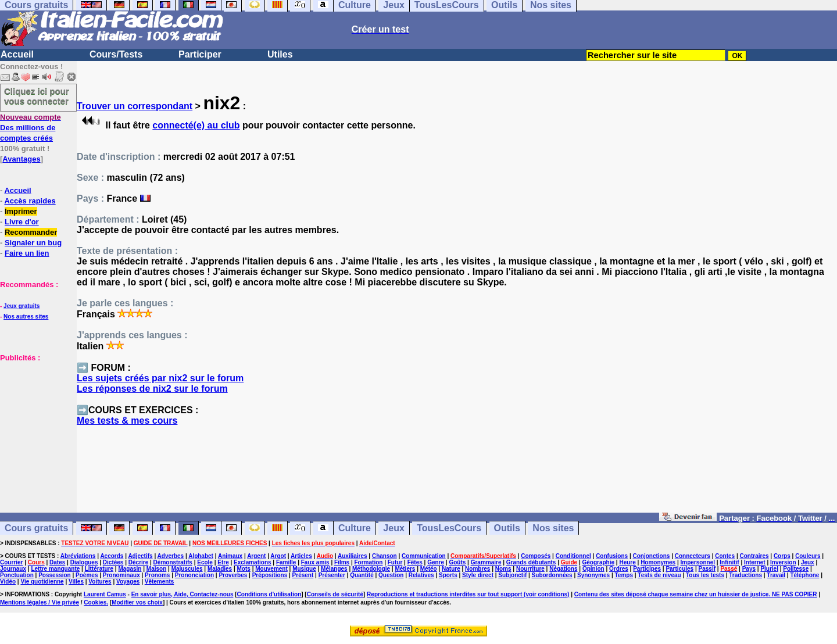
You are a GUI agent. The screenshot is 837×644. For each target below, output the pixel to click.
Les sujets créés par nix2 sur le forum (160, 378)
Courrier (11, 562)
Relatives (421, 575)
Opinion (593, 569)
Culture (355, 528)
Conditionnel (573, 556)
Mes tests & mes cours (127, 421)
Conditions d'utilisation (269, 594)
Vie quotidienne (42, 582)
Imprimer (21, 211)
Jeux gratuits (22, 306)
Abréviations (78, 556)
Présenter (332, 575)
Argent (256, 556)
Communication (424, 556)
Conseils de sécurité (335, 594)
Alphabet (201, 556)
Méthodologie (371, 569)
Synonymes (593, 575)
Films (342, 562)
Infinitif (729, 562)
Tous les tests (705, 575)
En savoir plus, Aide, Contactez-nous (183, 594)
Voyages (128, 582)
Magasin (130, 569)
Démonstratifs (173, 562)
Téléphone (804, 575)
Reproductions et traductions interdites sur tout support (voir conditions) (468, 594)
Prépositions (270, 575)
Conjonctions (652, 556)
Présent (303, 575)
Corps (782, 556)
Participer (200, 54)
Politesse (796, 569)
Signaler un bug (33, 243)
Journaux (13, 569)
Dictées (113, 562)
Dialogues (84, 562)
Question (391, 575)
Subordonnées (552, 575)
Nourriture (530, 569)
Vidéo (8, 582)
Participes (647, 569)
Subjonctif (512, 575)
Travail (776, 575)
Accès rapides (30, 201)
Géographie (598, 562)
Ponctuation (17, 575)
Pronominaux (121, 575)
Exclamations (252, 562)
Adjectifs (140, 556)
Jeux (394, 528)
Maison (156, 569)
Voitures (100, 582)
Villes (76, 582)
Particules (679, 569)
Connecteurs (693, 556)
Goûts (457, 562)
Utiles (280, 54)
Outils (507, 528)
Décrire (138, 562)
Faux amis (315, 562)
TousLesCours (449, 528)
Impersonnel (698, 562)
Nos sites (553, 528)
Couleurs (808, 556)
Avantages (21, 159)
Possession (55, 575)
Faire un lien (27, 253)
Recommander (31, 232)
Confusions (612, 556)
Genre (436, 562)
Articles (301, 556)
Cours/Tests (116, 54)
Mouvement (271, 569)
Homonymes (658, 562)
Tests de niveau (659, 575)
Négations (563, 569)
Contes (725, 556)
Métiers (405, 569)
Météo (429, 569)
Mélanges (334, 569)
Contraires (754, 556)
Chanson (384, 556)
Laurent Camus (105, 594)
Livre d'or (22, 222)
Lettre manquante (55, 569)
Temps (624, 575)
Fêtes (415, 562)
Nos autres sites (26, 316)
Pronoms (157, 575)
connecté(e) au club (196, 125)
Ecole (205, 562)
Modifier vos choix (137, 602)
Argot (278, 556)
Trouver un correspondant (135, 106)
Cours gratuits (36, 528)
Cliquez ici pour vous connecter (37, 96)
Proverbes (233, 575)
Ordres (619, 569)
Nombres (477, 569)
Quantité (362, 575)
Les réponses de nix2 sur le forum (152, 389)
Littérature (99, 569)
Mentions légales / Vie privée (40, 602)
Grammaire (486, 562)
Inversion (783, 562)
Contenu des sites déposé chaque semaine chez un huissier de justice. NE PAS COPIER (696, 594)
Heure (627, 562)
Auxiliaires (353, 556)
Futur (395, 562)
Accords (112, 556)
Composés (536, 556)
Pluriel (769, 569)
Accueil (17, 54)
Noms (503, 569)
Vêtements (160, 582)
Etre (223, 562)
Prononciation (194, 575)
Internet (755, 562)
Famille (286, 562)
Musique (304, 569)
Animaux (230, 556)
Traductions (745, 575)
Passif (707, 569)
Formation (369, 562)
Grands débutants (531, 562)
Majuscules (187, 569)
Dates (57, 562)
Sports (448, 575)
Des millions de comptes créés (31, 128)
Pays (749, 569)
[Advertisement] (35, 421)
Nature (451, 569)
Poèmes (87, 575)
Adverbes (171, 556)
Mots (244, 569)
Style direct (478, 575)
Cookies (95, 602)
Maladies (220, 569)
